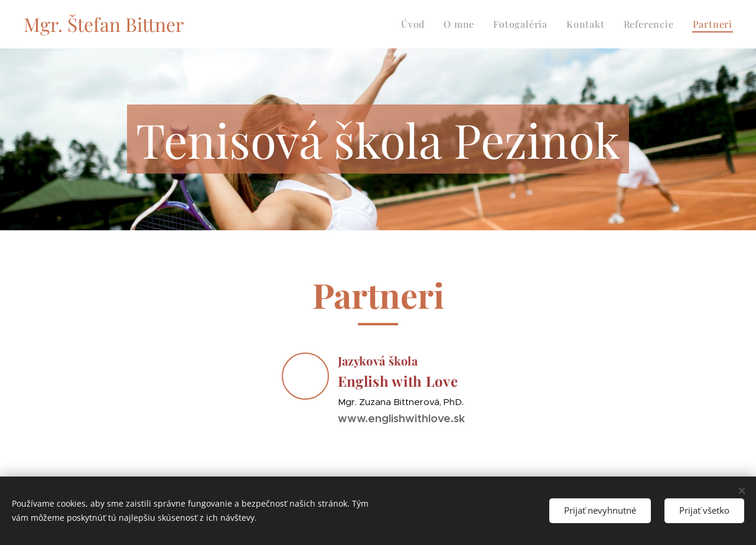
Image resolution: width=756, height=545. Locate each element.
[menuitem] (416, 24)
